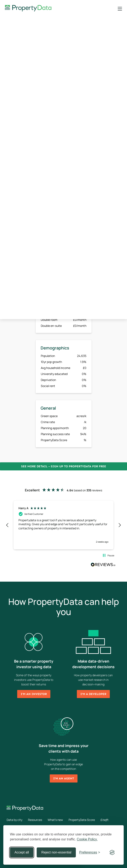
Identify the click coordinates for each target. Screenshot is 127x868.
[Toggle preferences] (90, 852)
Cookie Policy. (87, 839)
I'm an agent (64, 778)
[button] (7, 525)
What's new (55, 820)
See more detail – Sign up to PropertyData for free (64, 466)
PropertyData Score (82, 820)
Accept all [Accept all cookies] (22, 852)
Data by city (15, 820)
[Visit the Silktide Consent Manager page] (112, 852)
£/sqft (105, 820)
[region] (63, 525)
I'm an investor (34, 694)
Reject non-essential (56, 852)
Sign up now (35, 252)
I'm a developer (93, 694)
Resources (35, 820)
